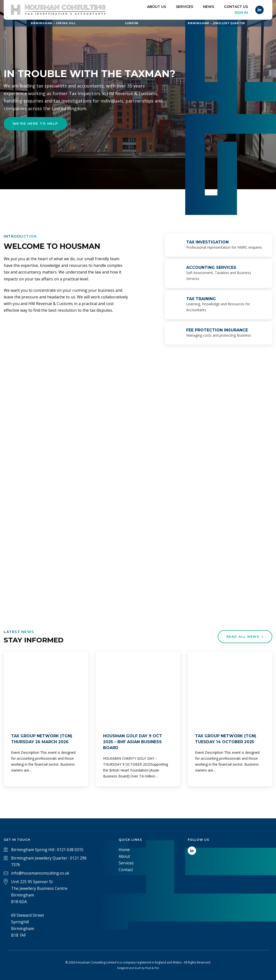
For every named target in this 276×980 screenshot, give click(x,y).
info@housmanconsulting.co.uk (40, 873)
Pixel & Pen (152, 968)
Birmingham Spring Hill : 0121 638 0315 (47, 850)
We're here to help (36, 124)
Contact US (236, 7)
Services (184, 7)
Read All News (244, 637)
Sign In (241, 13)
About (124, 856)
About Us (156, 7)
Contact (126, 870)
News (209, 7)
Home (124, 850)
